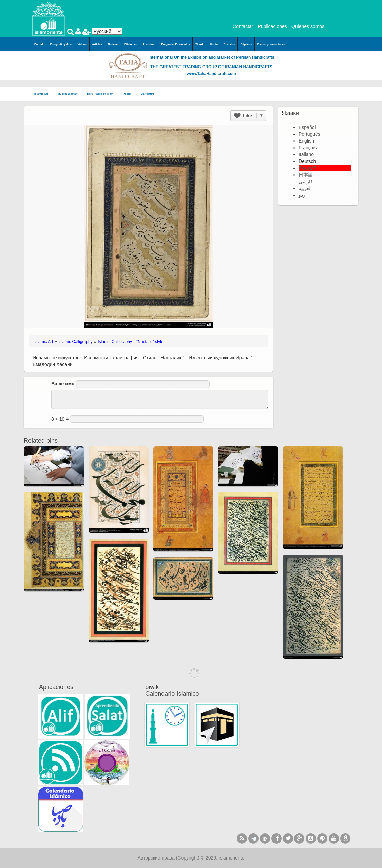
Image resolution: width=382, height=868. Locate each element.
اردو (303, 195)
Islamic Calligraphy (75, 342)
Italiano (306, 154)
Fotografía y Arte (61, 44)
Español (307, 127)
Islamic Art (43, 94)
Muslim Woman (70, 94)
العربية (305, 188)
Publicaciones (272, 26)
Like (248, 116)
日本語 (306, 175)
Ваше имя (63, 384)
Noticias (113, 44)
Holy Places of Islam (102, 94)
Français (308, 148)
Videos (82, 44)
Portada (39, 44)
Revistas (229, 44)
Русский (307, 168)
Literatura (149, 44)
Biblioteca (131, 44)
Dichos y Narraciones (271, 44)
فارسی (306, 182)
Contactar (243, 26)
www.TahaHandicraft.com (211, 74)
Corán (214, 44)
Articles (97, 44)
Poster (129, 94)
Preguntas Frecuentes (175, 44)
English (306, 141)
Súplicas (246, 44)
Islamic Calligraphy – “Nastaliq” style (130, 342)
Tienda (200, 44)
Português (309, 134)
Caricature (148, 94)
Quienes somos (308, 26)
